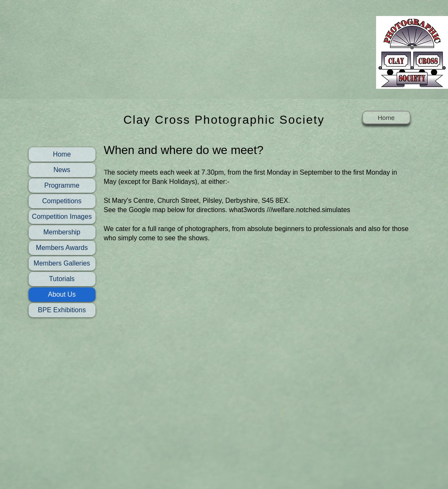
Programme (62, 185)
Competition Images (62, 217)
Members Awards (62, 248)
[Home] (386, 117)
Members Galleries (62, 263)
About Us (62, 294)
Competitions (62, 201)
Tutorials (62, 279)
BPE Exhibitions (62, 310)
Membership (62, 232)
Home (62, 154)
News (62, 170)
